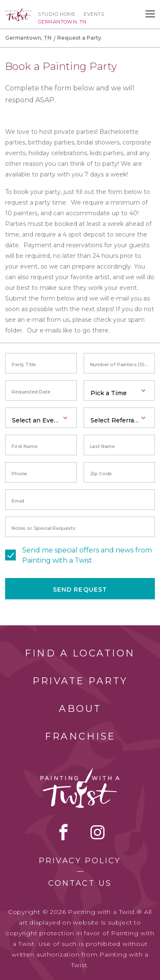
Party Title (24, 364)
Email (18, 501)
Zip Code (101, 474)
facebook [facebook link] (64, 832)
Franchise (80, 736)
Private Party (80, 681)
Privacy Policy (80, 861)
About (80, 709)
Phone (19, 474)
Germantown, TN (28, 38)
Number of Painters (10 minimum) (123, 364)
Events (94, 14)
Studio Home (57, 14)
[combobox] (119, 390)
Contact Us (80, 883)
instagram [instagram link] (97, 832)
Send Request (80, 590)
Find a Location (80, 653)
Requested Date (31, 392)
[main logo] (18, 12)
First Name (24, 446)
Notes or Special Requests (44, 528)
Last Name (103, 446)
